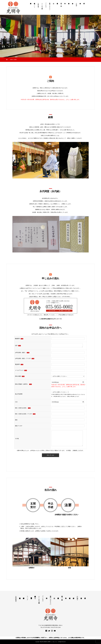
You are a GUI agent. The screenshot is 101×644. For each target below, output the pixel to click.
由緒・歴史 (84, 8)
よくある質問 (42, 5)
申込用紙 (57, 526)
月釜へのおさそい (50, 6)
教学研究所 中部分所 (31, 596)
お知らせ (76, 4)
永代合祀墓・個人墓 (57, 8)
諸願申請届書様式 (31, 8)
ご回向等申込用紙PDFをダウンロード (50, 319)
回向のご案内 (61, 3)
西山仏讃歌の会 (35, 596)
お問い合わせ (38, 5)
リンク (27, 597)
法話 (54, 8)
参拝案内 (73, 8)
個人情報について (35, 5)
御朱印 (65, 8)
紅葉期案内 (69, 8)
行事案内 (80, 8)
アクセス (46, 5)
